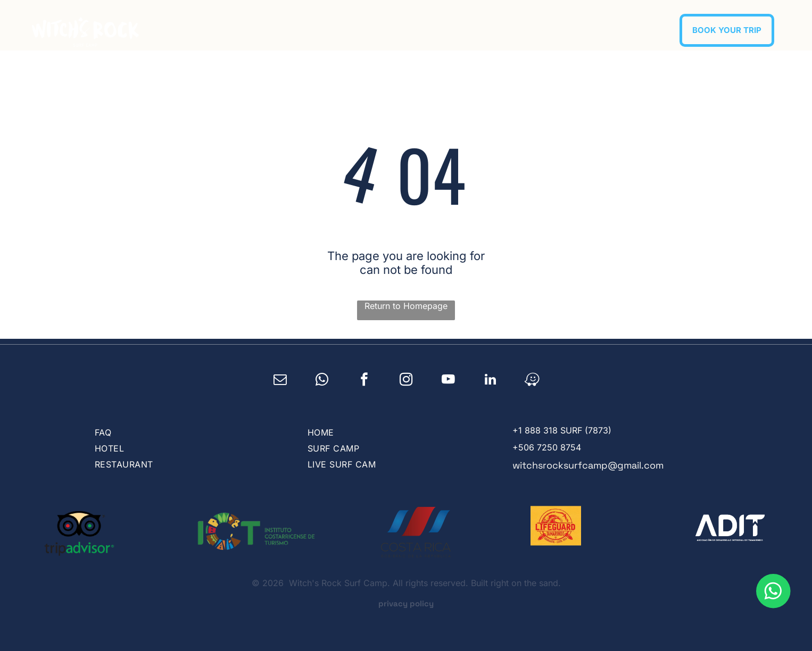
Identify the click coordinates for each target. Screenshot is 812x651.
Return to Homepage (406, 306)
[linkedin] (490, 381)
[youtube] (448, 381)
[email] (280, 381)
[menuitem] (411, 28)
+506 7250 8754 (547, 447)
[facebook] (364, 381)
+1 (517, 430)
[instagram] (406, 381)
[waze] (532, 381)
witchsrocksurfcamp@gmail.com (588, 465)
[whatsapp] (322, 381)
